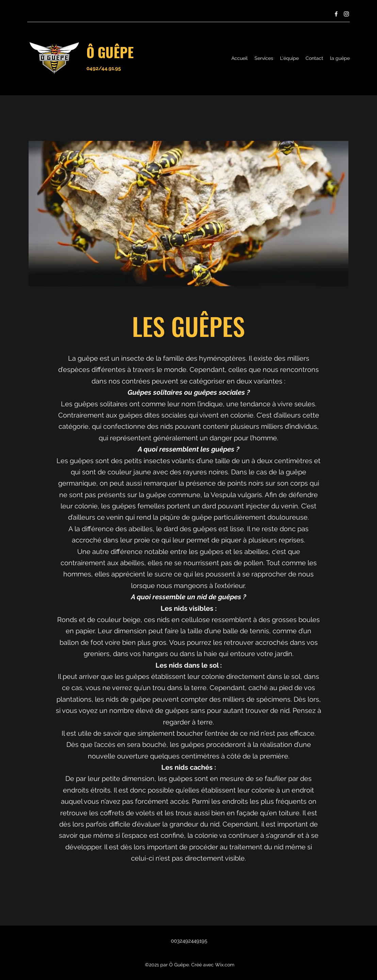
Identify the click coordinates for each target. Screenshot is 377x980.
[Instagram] (346, 14)
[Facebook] (336, 14)
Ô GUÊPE (110, 52)
